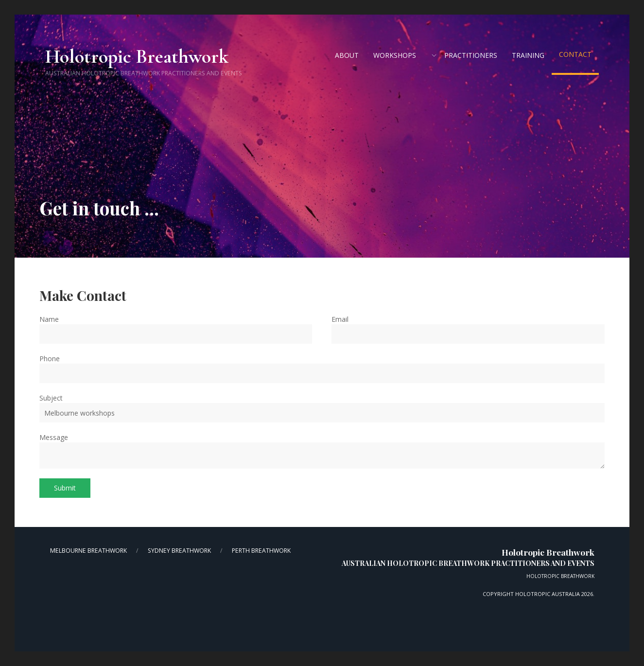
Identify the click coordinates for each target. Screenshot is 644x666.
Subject (51, 398)
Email (340, 319)
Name (49, 319)
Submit (65, 488)
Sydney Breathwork (179, 551)
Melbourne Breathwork (88, 551)
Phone (50, 359)
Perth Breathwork (261, 551)
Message (54, 437)
